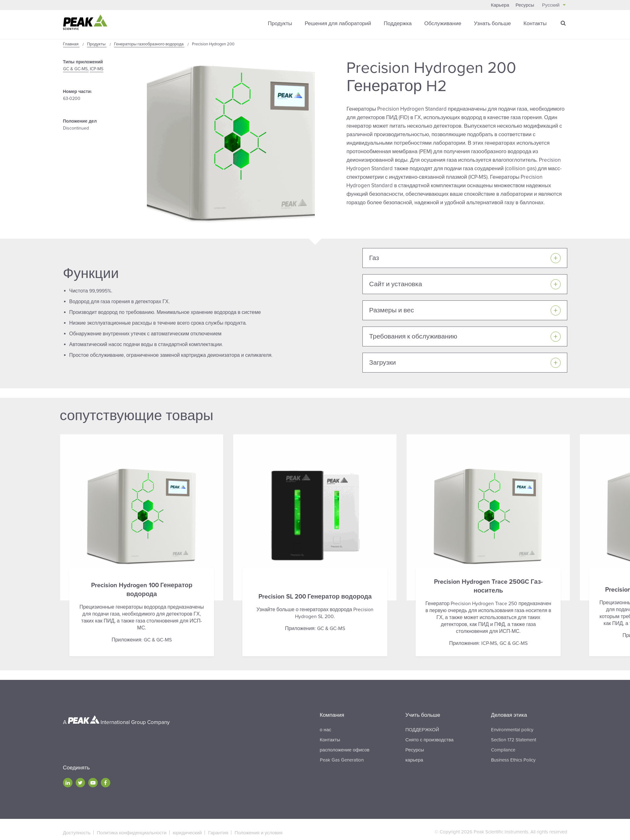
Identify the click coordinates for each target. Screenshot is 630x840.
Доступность (77, 832)
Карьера (500, 5)
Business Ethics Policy (513, 760)
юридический (187, 832)
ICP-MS (97, 69)
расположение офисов (345, 750)
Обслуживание (443, 23)
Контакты (535, 23)
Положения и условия (258, 832)
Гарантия (218, 832)
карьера (414, 760)
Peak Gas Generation (342, 760)
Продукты (280, 23)
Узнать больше (492, 23)
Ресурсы (525, 5)
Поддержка (398, 23)
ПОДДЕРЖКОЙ (422, 729)
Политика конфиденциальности (132, 832)
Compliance (503, 750)
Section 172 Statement (514, 739)
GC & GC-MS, (76, 69)
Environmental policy (512, 729)
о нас (326, 729)
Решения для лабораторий (338, 23)
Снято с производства (429, 739)
